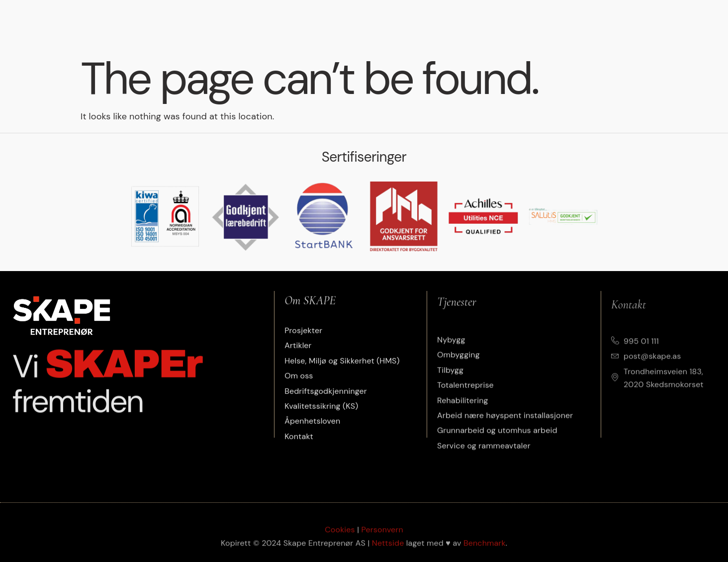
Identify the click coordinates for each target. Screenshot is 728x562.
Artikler (374, 21)
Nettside (388, 551)
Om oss (538, 21)
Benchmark (485, 551)
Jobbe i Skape (600, 21)
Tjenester (255, 21)
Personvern (382, 538)
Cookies (340, 538)
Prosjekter (318, 21)
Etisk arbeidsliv (470, 21)
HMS (415, 21)
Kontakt (659, 21)
